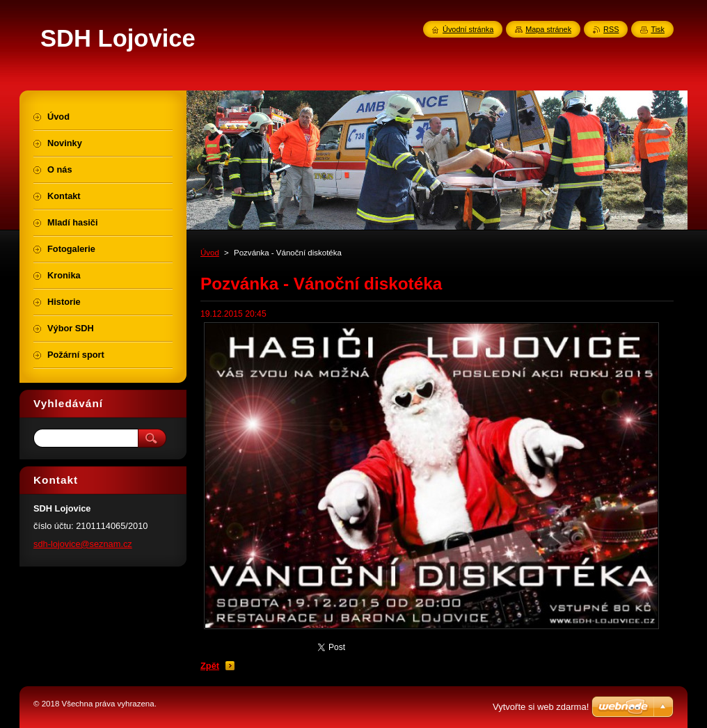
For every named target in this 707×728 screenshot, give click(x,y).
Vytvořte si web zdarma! (541, 707)
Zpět (210, 666)
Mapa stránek (548, 29)
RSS (611, 29)
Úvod (210, 253)
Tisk (658, 29)
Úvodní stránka (468, 29)
